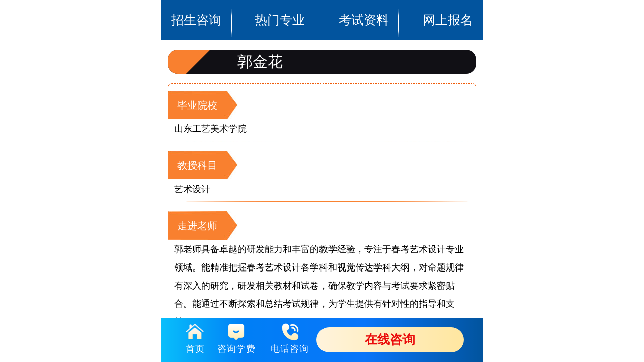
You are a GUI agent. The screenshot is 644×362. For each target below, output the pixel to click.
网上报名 (448, 3)
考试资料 (364, 3)
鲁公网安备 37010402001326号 (322, 203)
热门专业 (280, 3)
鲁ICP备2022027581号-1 (322, 202)
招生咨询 (196, 3)
